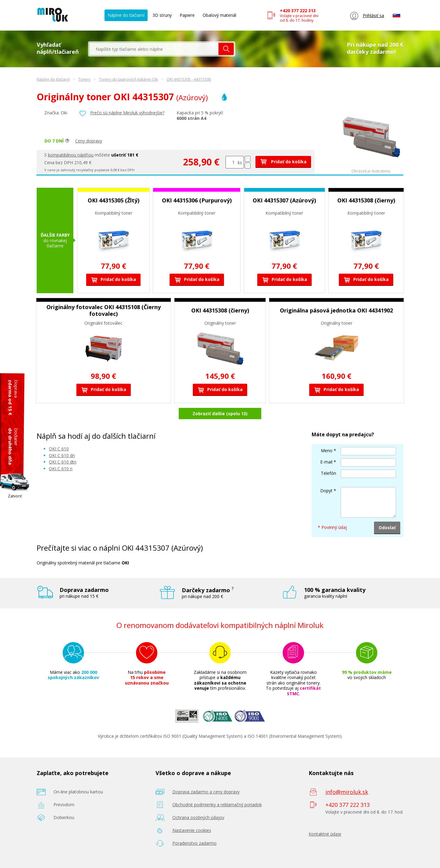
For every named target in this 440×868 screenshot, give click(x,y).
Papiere (187, 15)
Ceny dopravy (89, 141)
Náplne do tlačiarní (126, 15)
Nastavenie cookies (192, 830)
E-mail (326, 462)
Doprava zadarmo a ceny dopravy (206, 792)
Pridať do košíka (283, 162)
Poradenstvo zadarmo (194, 843)
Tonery (84, 79)
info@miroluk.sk (347, 792)
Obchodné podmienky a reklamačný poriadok (217, 805)
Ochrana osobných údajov (198, 817)
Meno (327, 451)
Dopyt (326, 491)
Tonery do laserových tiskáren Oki (128, 79)
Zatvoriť (15, 496)
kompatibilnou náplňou (71, 155)
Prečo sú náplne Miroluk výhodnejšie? (127, 113)
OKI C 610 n (61, 469)
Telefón (328, 473)
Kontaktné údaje (325, 834)
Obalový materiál (219, 15)
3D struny (162, 15)
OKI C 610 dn (62, 455)
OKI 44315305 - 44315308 (189, 79)
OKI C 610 (59, 449)
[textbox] (154, 49)
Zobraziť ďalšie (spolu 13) (220, 414)
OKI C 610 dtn (63, 462)
